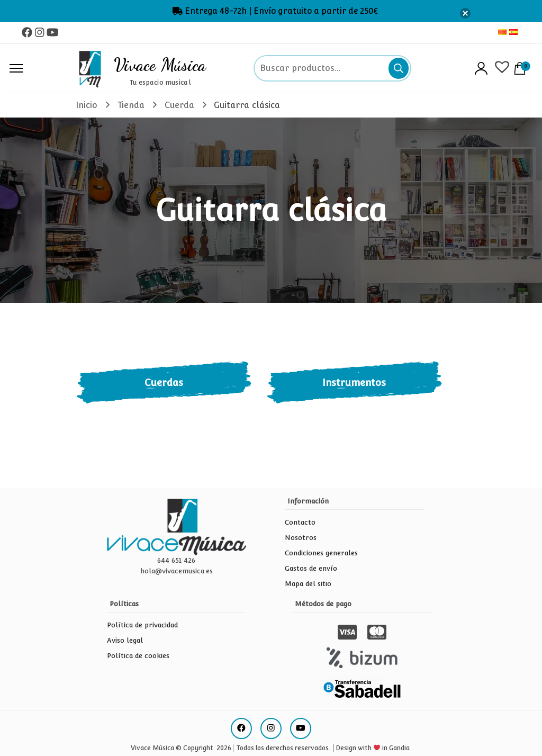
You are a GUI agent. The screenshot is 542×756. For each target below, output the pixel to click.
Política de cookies (138, 656)
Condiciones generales (321, 553)
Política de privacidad (142, 625)
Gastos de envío (311, 568)
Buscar (399, 68)
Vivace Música (160, 65)
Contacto (300, 522)
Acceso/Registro (481, 68)
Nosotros (301, 538)
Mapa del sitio (308, 584)
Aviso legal (125, 640)
